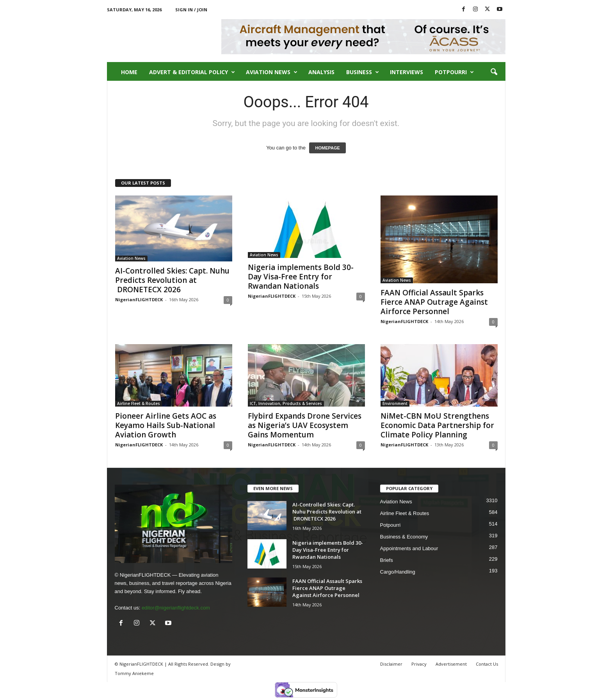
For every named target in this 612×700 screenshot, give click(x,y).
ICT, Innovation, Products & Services (286, 403)
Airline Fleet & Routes (139, 403)
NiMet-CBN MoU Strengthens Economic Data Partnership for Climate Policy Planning (437, 425)
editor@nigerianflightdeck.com (176, 608)
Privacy (419, 664)
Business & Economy (404, 537)
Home (129, 72)
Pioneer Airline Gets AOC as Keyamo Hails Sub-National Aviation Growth (166, 425)
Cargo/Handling (398, 572)
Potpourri (454, 72)
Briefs (387, 560)
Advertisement (451, 664)
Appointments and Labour (409, 548)
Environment (395, 403)
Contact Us (487, 664)
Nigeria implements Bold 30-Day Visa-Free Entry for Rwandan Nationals (301, 277)
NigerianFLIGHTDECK (139, 299)
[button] (494, 72)
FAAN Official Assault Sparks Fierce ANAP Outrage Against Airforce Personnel (434, 302)
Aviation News (272, 72)
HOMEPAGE (327, 148)
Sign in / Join (191, 10)
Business (363, 72)
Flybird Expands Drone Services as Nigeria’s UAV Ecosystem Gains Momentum (305, 425)
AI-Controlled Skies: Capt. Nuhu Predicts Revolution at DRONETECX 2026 (172, 280)
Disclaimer (391, 664)
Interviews (407, 72)
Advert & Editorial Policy (192, 72)
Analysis (321, 72)
